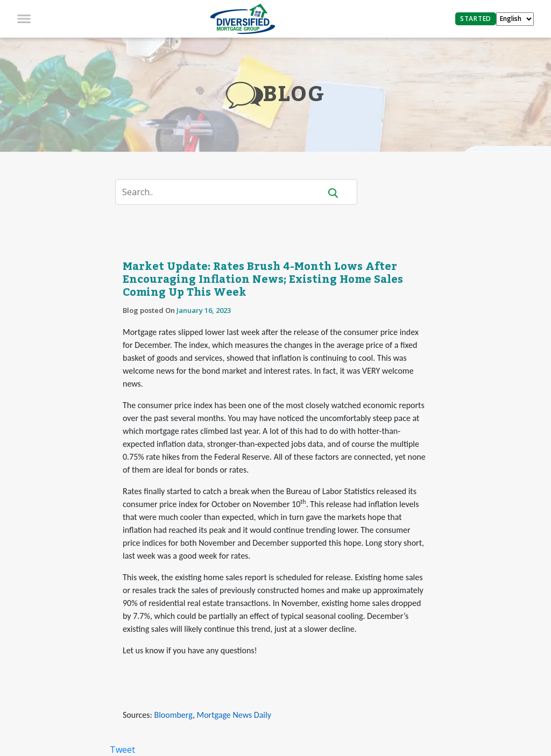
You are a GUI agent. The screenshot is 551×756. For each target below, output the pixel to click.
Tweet (122, 750)
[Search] (225, 192)
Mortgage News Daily (234, 715)
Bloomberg (173, 715)
